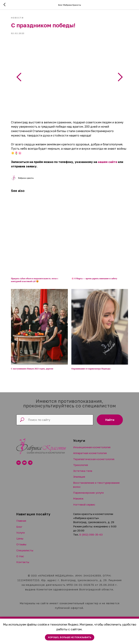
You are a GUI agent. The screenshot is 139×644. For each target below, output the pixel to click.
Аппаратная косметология (90, 450)
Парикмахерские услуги (88, 490)
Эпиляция (79, 474)
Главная (21, 518)
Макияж (78, 496)
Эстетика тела (83, 468)
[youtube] (24, 460)
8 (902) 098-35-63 (91, 532)
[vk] (19, 460)
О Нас (20, 553)
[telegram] (30, 460)
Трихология (81, 462)
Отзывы (21, 541)
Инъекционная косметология (92, 444)
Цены (20, 535)
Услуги (21, 530)
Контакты (23, 559)
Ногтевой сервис (84, 501)
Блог (19, 524)
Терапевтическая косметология (94, 456)
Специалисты (25, 547)
